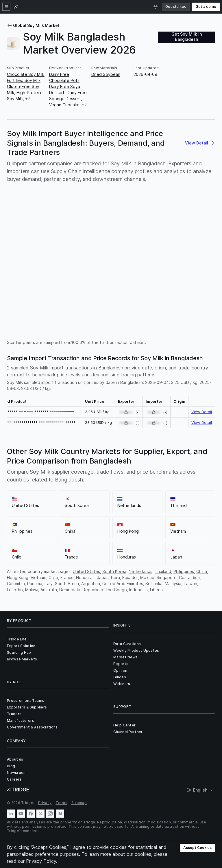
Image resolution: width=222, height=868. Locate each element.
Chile (53, 577)
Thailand (163, 571)
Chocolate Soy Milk (26, 74)
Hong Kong (18, 577)
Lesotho (15, 590)
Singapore (167, 577)
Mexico (147, 577)
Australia (49, 590)
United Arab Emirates (123, 584)
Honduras (85, 577)
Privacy (45, 803)
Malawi (32, 590)
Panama (35, 584)
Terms (61, 803)
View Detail (202, 412)
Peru (115, 577)
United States (86, 571)
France (67, 577)
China (202, 571)
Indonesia (138, 590)
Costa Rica (189, 577)
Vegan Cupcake (64, 105)
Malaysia (173, 584)
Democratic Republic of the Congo (93, 590)
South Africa (67, 584)
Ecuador (130, 577)
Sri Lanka (154, 584)
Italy (49, 584)
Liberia (156, 590)
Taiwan (190, 584)
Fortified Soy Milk (24, 80)
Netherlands (140, 571)
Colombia (16, 584)
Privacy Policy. (42, 861)
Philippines (184, 571)
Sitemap (79, 803)
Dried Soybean (106, 74)
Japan (103, 577)
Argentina (91, 584)
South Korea (114, 571)
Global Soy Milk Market (33, 25)
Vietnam (38, 577)
